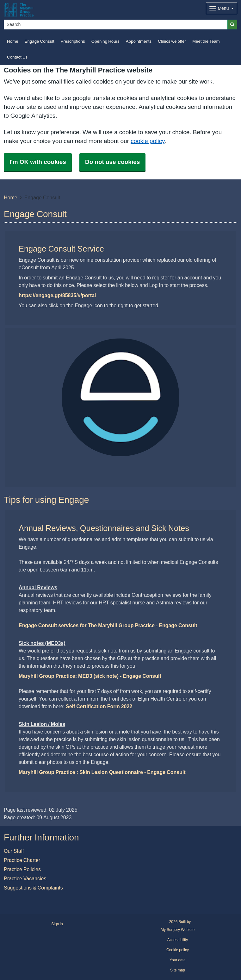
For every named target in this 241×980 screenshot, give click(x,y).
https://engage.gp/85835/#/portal (57, 295)
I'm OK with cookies (38, 162)
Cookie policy (178, 950)
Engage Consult (40, 41)
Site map (178, 970)
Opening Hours (105, 41)
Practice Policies (22, 869)
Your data (178, 960)
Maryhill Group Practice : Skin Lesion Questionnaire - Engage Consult (102, 772)
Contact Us (17, 57)
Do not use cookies (112, 162)
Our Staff (14, 851)
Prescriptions (73, 41)
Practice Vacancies (25, 878)
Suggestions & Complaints (33, 888)
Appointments (139, 41)
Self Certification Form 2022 (99, 706)
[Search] (116, 25)
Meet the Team (206, 41)
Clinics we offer (172, 41)
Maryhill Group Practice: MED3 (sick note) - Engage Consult (90, 676)
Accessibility (178, 940)
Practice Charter (22, 860)
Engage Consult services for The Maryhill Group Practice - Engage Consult (108, 625)
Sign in (57, 924)
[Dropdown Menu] (222, 8)
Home (11, 197)
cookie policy (148, 141)
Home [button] (13, 41)
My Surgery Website (178, 930)
